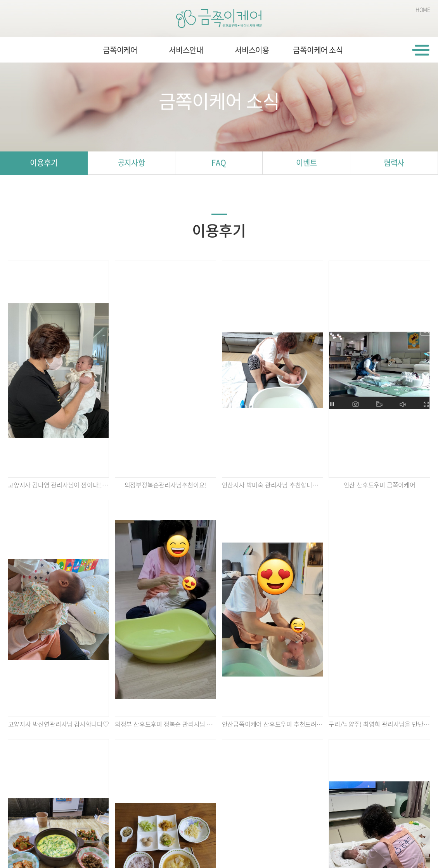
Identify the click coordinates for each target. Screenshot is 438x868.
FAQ (219, 163)
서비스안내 (186, 50)
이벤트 (306, 163)
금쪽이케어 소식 (318, 50)
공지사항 (131, 163)
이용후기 (44, 163)
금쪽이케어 (120, 50)
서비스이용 (252, 50)
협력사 (394, 163)
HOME (423, 9)
